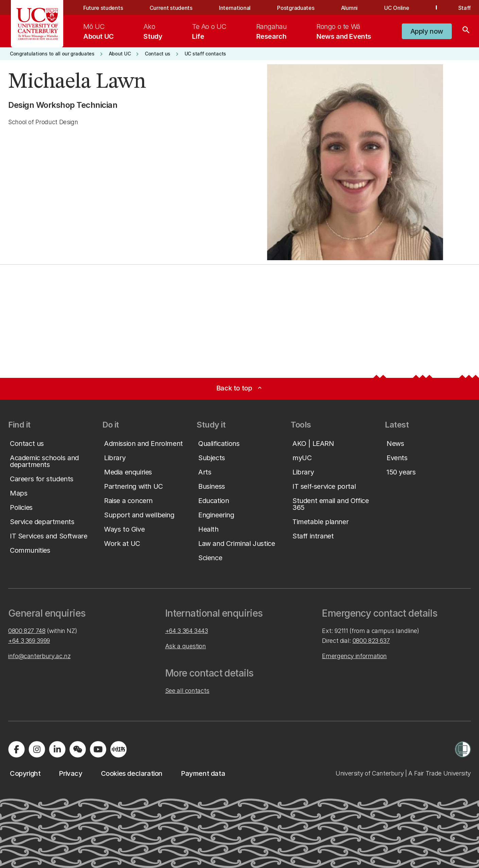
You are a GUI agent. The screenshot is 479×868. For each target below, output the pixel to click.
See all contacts (187, 691)
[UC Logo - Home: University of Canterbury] (37, 24)
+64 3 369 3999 (29, 641)
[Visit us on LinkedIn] (57, 749)
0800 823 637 (371, 641)
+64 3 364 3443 (187, 631)
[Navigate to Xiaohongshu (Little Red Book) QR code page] (118, 749)
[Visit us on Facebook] (16, 749)
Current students (171, 8)
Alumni (349, 8)
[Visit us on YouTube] (98, 749)
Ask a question (186, 646)
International (235, 8)
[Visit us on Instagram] (37, 749)
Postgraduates (296, 8)
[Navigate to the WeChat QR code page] (78, 749)
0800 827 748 (27, 631)
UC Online (397, 8)
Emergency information (354, 656)
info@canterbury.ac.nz (39, 656)
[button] (427, 31)
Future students (103, 8)
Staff (465, 8)
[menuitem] (99, 31)
